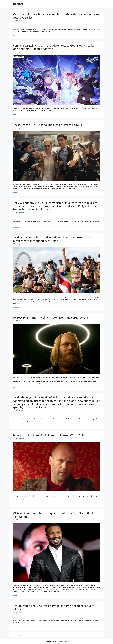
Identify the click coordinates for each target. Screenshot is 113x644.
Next (25, 635)
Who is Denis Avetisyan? (92, 4)
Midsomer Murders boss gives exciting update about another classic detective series (56, 16)
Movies (16, 192)
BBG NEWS (18, 4)
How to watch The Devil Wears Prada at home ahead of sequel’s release (53, 607)
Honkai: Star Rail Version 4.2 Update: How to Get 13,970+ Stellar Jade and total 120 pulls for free (53, 47)
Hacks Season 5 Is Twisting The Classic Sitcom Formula (48, 125)
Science (80, 4)
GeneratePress (65, 641)
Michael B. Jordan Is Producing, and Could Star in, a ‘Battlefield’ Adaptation (53, 515)
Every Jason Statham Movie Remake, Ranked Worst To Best (50, 435)
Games (16, 35)
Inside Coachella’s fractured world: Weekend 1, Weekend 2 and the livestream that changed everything (55, 239)
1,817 (20, 635)
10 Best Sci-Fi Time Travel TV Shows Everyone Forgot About (50, 317)
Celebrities (17, 227)
